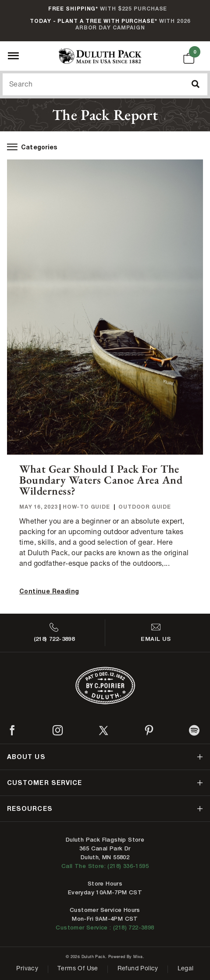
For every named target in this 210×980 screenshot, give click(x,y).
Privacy (27, 969)
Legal (186, 969)
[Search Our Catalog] (105, 84)
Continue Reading (49, 591)
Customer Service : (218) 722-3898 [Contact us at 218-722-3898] (105, 928)
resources (30, 808)
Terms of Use (78, 969)
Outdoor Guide (144, 507)
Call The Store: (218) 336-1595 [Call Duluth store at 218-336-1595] (105, 866)
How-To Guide (86, 507)
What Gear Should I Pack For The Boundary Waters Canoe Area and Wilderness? (101, 480)
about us (26, 757)
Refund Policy (138, 969)
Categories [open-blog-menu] (32, 147)
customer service (44, 783)
